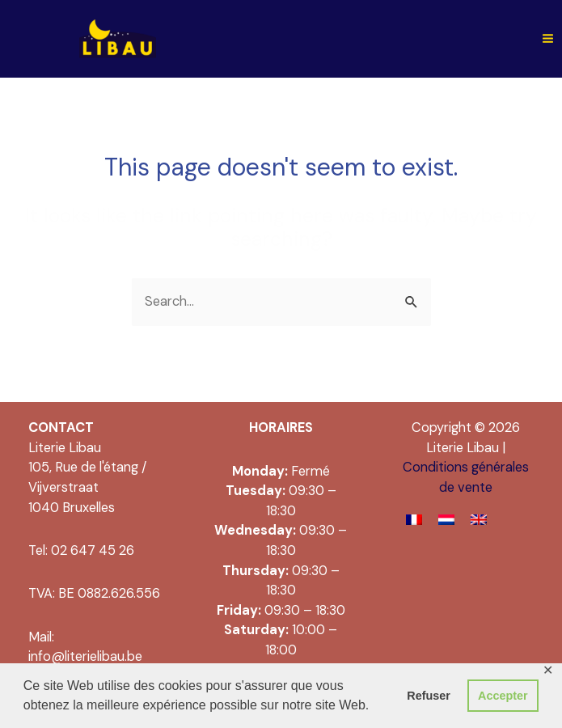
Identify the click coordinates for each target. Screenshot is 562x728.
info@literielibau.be (85, 656)
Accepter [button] (503, 696)
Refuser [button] (429, 696)
